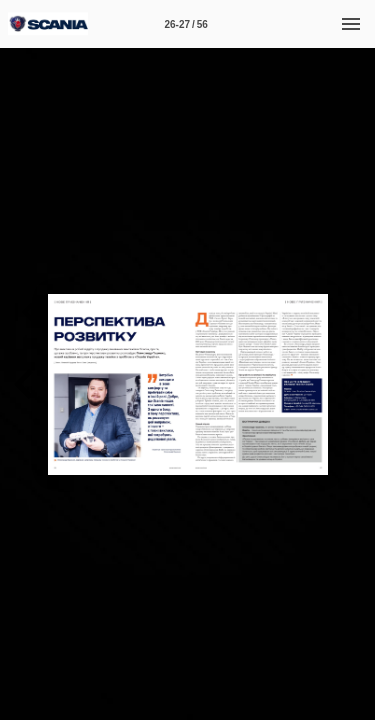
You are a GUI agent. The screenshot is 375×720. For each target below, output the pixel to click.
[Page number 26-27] (186, 24)
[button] (24, 384)
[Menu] (351, 24)
